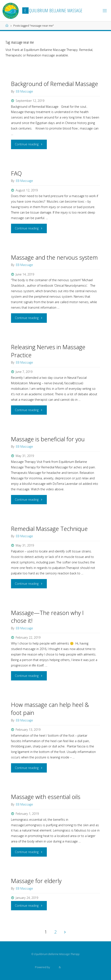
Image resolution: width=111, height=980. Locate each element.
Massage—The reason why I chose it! (47, 617)
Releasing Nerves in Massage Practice (48, 351)
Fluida (54, 967)
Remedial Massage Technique (49, 529)
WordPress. (69, 967)
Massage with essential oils (46, 797)
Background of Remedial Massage (55, 84)
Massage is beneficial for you (48, 439)
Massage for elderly (36, 881)
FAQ (16, 173)
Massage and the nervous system (54, 257)
